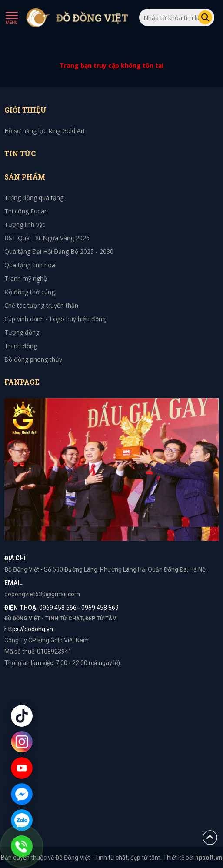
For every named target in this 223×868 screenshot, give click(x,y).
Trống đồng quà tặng (34, 198)
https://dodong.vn (29, 629)
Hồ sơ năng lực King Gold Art (45, 131)
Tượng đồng (22, 332)
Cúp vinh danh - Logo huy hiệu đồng (55, 319)
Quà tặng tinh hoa (30, 265)
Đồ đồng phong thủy (33, 359)
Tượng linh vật (25, 224)
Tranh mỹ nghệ (26, 278)
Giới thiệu (25, 110)
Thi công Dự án (26, 211)
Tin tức (20, 153)
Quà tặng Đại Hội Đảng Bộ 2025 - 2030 (59, 251)
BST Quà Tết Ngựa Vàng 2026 (47, 238)
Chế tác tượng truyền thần (41, 305)
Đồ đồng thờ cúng (30, 292)
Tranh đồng (21, 346)
